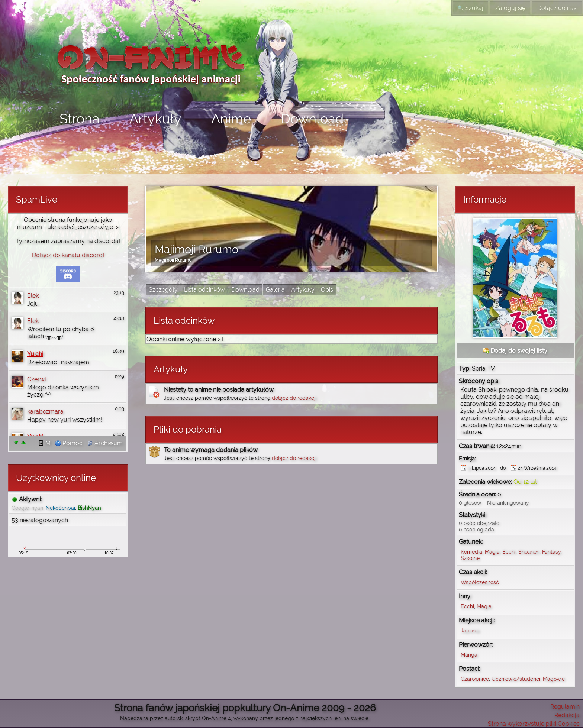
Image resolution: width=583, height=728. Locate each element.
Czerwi (36, 379)
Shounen (529, 552)
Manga (469, 655)
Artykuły (155, 119)
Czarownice (475, 679)
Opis (327, 290)
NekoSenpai (60, 508)
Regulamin (565, 707)
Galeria (275, 290)
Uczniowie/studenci (516, 679)
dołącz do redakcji (294, 398)
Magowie (554, 679)
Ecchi (509, 552)
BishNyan (89, 508)
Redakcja (567, 715)
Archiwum (105, 443)
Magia (492, 552)
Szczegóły (163, 290)
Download (312, 119)
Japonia (470, 630)
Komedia (471, 552)
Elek (33, 296)
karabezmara (45, 412)
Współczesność (480, 582)
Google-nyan (27, 508)
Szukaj (471, 8)
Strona (80, 119)
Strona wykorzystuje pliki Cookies (534, 724)
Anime (231, 119)
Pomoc (69, 443)
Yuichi (35, 354)
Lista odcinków (204, 290)
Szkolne (470, 558)
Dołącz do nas (557, 8)
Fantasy (551, 552)
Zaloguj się (510, 8)
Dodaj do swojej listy (515, 351)
